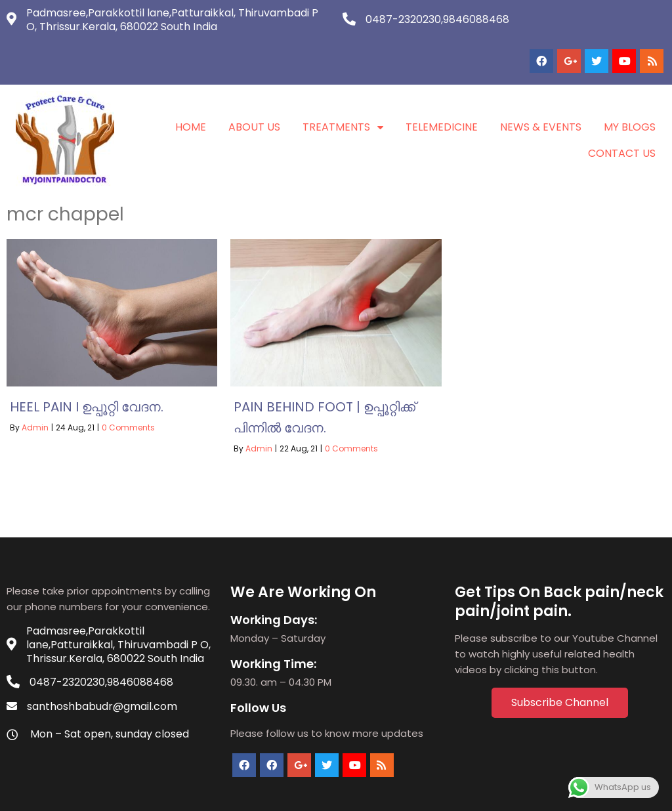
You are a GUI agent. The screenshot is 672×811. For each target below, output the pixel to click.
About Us (254, 96)
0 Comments (128, 397)
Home (191, 96)
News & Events (541, 96)
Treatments (343, 96)
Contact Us (622, 122)
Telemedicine (442, 96)
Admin (35, 397)
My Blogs (630, 96)
